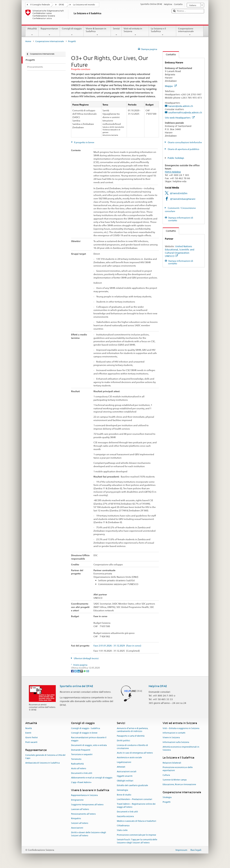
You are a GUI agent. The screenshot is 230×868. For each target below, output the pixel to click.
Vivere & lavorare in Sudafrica (97, 32)
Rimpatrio (76, 819)
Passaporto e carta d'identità (131, 736)
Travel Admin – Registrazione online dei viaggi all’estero (136, 806)
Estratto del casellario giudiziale (132, 785)
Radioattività (77, 764)
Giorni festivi (32, 737)
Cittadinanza (123, 826)
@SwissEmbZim (179, 193)
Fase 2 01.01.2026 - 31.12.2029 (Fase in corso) (117, 646)
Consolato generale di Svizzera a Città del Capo (45, 757)
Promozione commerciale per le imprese (136, 835)
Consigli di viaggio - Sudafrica (86, 728)
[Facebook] (73, 671)
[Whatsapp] (85, 671)
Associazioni (77, 828)
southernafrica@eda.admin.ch (185, 112)
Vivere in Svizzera (171, 737)
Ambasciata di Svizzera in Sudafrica (42, 763)
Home (28, 41)
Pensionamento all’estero (83, 814)
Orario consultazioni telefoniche (185, 142)
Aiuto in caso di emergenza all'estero (135, 753)
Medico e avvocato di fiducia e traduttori (137, 821)
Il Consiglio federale (40, 5)
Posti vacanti (31, 742)
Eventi (28, 733)
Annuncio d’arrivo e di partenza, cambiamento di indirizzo (132, 730)
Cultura (166, 775)
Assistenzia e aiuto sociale (129, 757)
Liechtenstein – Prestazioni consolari (135, 799)
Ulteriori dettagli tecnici (86, 658)
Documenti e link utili (82, 773)
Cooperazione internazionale (190, 32)
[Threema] (82, 671)
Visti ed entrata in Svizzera (135, 32)
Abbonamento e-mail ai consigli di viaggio (92, 778)
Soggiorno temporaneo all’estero (87, 805)
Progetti (167, 802)
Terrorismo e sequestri (82, 755)
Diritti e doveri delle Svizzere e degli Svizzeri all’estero (89, 834)
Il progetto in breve (84, 142)
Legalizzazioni (124, 762)
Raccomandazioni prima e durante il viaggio (89, 739)
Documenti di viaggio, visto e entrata (89, 745)
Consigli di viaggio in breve (84, 733)
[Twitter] (76, 671)
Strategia (167, 797)
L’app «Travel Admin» (81, 782)
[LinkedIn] (79, 671)
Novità (29, 728)
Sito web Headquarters (180, 118)
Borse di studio (124, 795)
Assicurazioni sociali (127, 771)
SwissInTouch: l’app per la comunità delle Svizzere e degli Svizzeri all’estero (137, 841)
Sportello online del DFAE (76, 686)
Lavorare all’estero (80, 809)
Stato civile (122, 830)
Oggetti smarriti (125, 776)
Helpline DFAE (158, 686)
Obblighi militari (125, 781)
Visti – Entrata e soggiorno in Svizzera (181, 728)
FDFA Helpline (173, 172)
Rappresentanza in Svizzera (84, 795)
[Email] (88, 671)
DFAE (61, 5)
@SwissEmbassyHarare (183, 199)
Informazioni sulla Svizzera (176, 742)
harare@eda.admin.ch (181, 106)
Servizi (116, 32)
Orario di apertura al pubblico (183, 149)
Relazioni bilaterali (172, 763)
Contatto (169, 54)
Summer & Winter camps (175, 780)
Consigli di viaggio (72, 32)
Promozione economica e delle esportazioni (178, 769)
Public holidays (176, 158)
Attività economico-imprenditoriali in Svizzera (181, 748)
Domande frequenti (81, 750)
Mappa (171, 86)
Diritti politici (123, 741)
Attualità (32, 32)
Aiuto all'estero (79, 768)
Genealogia (122, 790)
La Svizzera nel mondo (84, 5)
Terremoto (76, 759)
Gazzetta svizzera (125, 816)
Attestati (121, 767)
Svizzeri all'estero (80, 823)
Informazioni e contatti (174, 733)
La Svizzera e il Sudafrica (163, 32)
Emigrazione (77, 800)
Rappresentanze (49, 32)
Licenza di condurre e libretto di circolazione (132, 747)
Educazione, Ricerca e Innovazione (179, 784)
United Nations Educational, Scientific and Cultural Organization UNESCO (180, 251)
